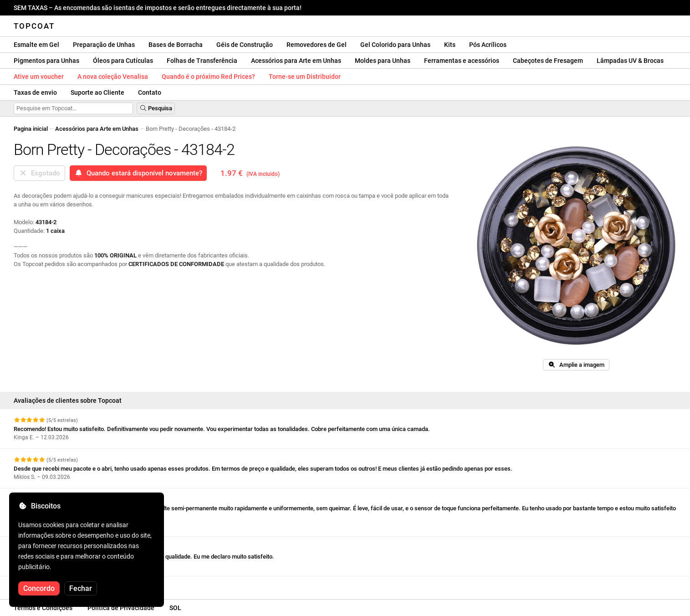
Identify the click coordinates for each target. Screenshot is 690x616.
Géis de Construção (245, 45)
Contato (150, 92)
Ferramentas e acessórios (462, 61)
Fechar (81, 588)
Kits (450, 45)
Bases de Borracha (176, 45)
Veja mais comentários (49, 584)
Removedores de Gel (317, 45)
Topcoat (34, 26)
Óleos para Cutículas (123, 61)
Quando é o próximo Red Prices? (208, 77)
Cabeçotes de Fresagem (548, 61)
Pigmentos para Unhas (46, 61)
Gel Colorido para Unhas (395, 45)
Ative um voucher (39, 77)
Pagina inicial (31, 129)
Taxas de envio (35, 92)
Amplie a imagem (576, 365)
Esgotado (39, 173)
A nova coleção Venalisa (113, 77)
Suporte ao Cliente (97, 92)
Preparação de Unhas (104, 45)
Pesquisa (156, 108)
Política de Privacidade (121, 608)
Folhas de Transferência (202, 61)
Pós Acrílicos (488, 45)
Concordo (39, 588)
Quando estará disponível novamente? (138, 173)
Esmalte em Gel (36, 45)
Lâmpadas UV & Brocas (630, 61)
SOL (175, 608)
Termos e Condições (43, 608)
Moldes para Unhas (383, 61)
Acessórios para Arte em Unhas (296, 61)
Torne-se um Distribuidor (305, 77)
